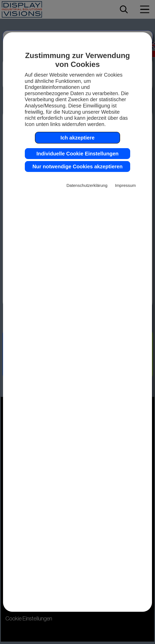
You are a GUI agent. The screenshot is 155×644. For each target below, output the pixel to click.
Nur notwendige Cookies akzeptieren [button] (78, 166)
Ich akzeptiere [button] (78, 138)
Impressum (125, 185)
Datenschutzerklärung (87, 185)
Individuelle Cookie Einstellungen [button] (78, 154)
